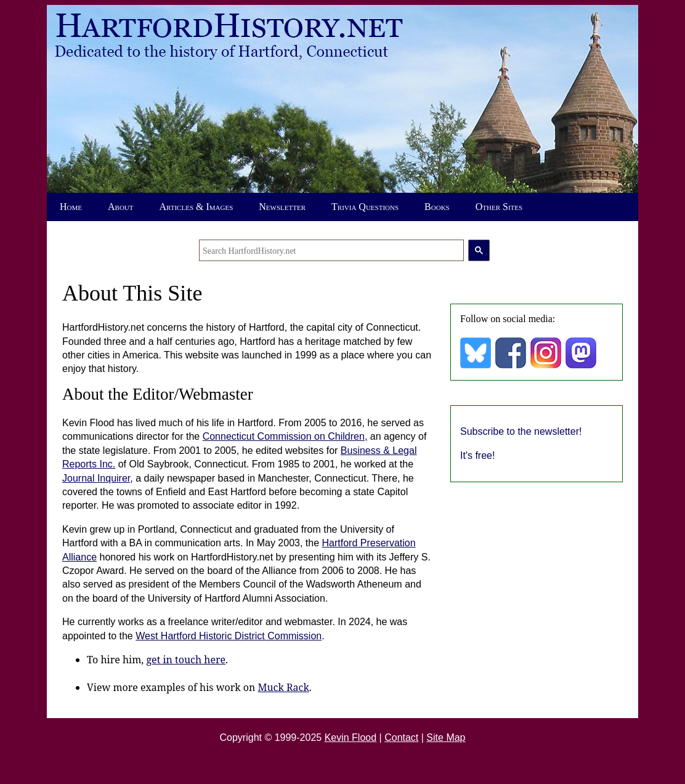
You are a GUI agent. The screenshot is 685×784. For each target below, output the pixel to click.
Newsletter (282, 207)
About (121, 207)
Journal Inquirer (96, 478)
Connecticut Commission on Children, (285, 436)
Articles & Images (197, 207)
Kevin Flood (351, 738)
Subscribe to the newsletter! (521, 431)
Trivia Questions (365, 207)
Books (437, 207)
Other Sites (499, 207)
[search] (331, 250)
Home (71, 207)
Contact (401, 738)
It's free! (477, 455)
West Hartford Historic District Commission (229, 636)
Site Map (446, 738)
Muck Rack (283, 687)
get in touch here (186, 660)
